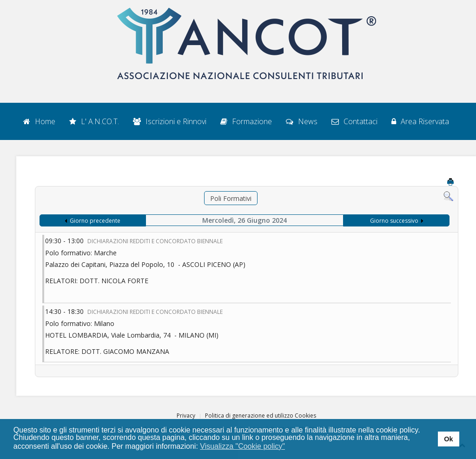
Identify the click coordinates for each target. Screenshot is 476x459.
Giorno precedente (95, 221)
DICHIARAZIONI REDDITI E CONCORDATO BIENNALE (155, 241)
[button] (291, 447)
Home (39, 121)
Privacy (186, 416)
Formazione (246, 121)
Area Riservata (420, 121)
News (302, 121)
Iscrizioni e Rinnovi (170, 121)
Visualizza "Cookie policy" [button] (242, 446)
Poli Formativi (231, 198)
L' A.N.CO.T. (94, 121)
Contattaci (354, 121)
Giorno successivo (394, 221)
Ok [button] (448, 439)
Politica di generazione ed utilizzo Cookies (261, 416)
